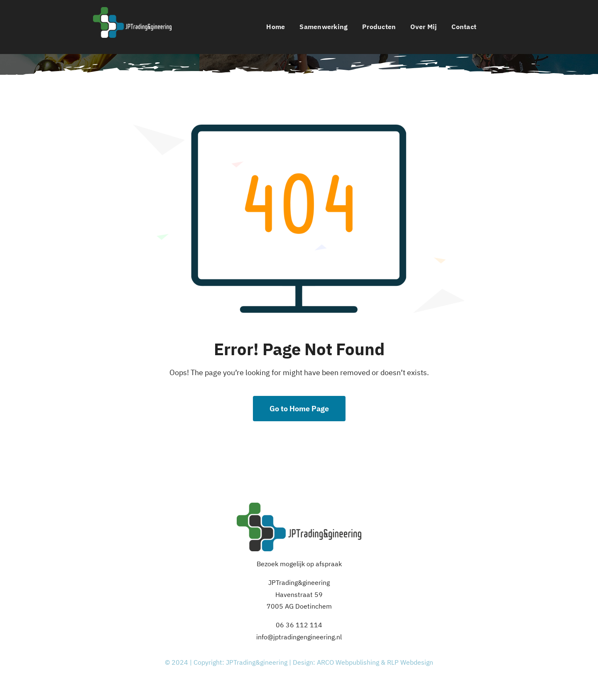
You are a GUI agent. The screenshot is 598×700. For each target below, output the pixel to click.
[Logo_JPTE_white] (132, 11)
